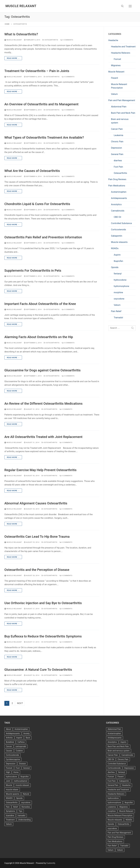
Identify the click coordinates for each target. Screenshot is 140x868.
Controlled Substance (121, 223)
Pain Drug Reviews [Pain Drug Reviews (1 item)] (115, 837)
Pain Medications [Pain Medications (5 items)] (115, 841)
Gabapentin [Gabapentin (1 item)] (124, 781)
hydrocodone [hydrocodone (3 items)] (11, 777)
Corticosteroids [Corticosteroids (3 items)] (12, 755)
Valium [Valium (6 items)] (111, 850)
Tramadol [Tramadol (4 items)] (124, 846)
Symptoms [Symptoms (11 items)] (10, 811)
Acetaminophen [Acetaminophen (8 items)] (21, 729)
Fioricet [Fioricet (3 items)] (111, 777)
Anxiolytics (116, 204)
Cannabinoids (118, 211)
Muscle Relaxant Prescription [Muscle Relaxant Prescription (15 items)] (120, 815)
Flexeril (115, 78)
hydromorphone (121, 286)
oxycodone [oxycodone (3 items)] (26, 803)
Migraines (116, 65)
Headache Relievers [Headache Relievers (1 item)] (116, 794)
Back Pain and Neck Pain (123, 113)
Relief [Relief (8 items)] (16, 807)
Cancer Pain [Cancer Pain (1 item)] (113, 755)
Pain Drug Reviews (117, 179)
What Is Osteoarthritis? (21, 34)
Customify (51, 863)
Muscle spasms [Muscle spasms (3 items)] (13, 794)
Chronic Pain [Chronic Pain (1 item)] (123, 759)
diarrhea (118, 161)
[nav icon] (130, 6)
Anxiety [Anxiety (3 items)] (27, 733)
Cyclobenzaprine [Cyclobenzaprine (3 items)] (13, 759)
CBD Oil (117, 217)
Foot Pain (118, 167)
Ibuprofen (118, 261)
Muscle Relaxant (21, 6)
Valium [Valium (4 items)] (9, 824)
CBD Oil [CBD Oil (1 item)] (111, 759)
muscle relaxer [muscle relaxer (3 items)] (12, 790)
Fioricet (117, 59)
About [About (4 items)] (8, 729)
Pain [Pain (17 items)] (8, 807)
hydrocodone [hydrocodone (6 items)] (113, 798)
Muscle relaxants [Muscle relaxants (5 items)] (115, 820)
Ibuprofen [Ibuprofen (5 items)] (129, 803)
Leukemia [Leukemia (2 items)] (112, 807)
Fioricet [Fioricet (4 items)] (9, 768)
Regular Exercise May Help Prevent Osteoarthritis (40, 470)
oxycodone (119, 299)
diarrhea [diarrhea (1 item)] (111, 772)
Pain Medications (117, 186)
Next (20, 703)
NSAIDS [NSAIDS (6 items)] (9, 798)
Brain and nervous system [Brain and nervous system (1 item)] (119, 751)
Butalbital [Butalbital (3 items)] (10, 742)
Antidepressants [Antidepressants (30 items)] (115, 738)
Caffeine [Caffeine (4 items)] (21, 742)
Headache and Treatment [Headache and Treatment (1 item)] (118, 790)
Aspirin (117, 255)
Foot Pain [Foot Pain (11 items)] (112, 781)
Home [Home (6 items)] (16, 772)
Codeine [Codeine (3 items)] (19, 751)
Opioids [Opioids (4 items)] (19, 798)
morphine (118, 292)
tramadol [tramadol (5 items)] (21, 815)
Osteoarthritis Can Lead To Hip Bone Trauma (37, 537)
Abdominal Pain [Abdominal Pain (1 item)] (114, 729)
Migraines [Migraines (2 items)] (124, 807)
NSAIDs (115, 248)
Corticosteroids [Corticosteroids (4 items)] (114, 768)
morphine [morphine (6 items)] (112, 811)
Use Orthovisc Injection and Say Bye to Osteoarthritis (43, 603)
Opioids (115, 267)
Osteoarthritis (50, 40)
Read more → (13, 58)
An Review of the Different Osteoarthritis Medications (43, 404)
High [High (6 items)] (8, 772)
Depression (116, 148)
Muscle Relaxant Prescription (119, 86)
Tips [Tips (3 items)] (20, 811)
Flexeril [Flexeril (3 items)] (121, 777)
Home (7, 24)
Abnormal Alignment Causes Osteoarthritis (36, 503)
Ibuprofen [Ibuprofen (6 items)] (25, 777)
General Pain (117, 154)
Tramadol (118, 318)
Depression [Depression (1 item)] (129, 768)
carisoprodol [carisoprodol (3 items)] (21, 746)
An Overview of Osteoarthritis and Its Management (41, 104)
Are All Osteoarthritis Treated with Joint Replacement (43, 437)
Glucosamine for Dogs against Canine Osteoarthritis (42, 370)
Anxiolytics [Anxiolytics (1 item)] (112, 742)
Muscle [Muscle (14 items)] (9, 785)
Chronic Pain (117, 142)
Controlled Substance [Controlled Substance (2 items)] (117, 764)
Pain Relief (116, 311)
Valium (114, 94)
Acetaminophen (119, 192)
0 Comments (67, 40)
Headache (113, 40)
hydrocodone (120, 280)
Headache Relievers (121, 53)
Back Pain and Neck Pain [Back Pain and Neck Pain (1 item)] (118, 746)
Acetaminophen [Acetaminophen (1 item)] (114, 733)
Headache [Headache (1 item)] (126, 785)
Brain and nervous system (120, 121)
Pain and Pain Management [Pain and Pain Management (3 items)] (119, 833)
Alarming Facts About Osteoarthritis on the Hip (39, 337)
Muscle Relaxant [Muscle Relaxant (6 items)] (126, 811)
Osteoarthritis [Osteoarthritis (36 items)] (12, 803)
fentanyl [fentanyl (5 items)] (122, 772)
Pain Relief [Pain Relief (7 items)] (112, 846)
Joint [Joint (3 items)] (8, 781)
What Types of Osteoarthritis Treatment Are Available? (44, 138)
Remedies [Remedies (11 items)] (26, 807)
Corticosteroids (119, 230)
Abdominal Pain (119, 107)
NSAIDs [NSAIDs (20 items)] (129, 820)
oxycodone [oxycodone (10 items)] (112, 828)
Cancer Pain (117, 129)
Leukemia (118, 135)
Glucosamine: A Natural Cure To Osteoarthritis (38, 670)
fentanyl (118, 274)
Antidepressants (119, 198)
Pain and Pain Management (122, 100)
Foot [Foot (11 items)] (18, 768)
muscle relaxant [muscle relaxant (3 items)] (22, 785)
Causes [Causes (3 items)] (9, 751)
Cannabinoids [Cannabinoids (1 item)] (127, 755)
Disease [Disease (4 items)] (22, 764)
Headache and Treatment (123, 47)
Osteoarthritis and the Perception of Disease (37, 570)
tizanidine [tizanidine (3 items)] (10, 815)
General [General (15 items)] (27, 768)
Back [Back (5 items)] (28, 738)
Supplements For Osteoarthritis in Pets (33, 271)
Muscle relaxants (119, 242)
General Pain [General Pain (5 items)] (113, 785)
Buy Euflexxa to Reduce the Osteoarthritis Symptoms (43, 636)
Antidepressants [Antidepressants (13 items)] (13, 733)
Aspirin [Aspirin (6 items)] (19, 738)
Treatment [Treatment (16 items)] (10, 820)
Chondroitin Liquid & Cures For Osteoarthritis (37, 204)
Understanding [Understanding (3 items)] (24, 820)
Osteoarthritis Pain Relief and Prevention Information (43, 237)
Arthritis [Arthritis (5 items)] (9, 738)
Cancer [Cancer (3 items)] (9, 746)
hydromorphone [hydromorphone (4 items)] (114, 803)
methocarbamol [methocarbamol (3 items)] (20, 781)
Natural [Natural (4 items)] (26, 794)
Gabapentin (117, 236)
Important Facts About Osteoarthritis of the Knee (40, 304)
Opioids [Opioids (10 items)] (111, 824)
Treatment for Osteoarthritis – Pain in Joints (37, 71)
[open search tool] (122, 6)
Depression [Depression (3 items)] (11, 764)
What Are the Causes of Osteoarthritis (32, 171)
